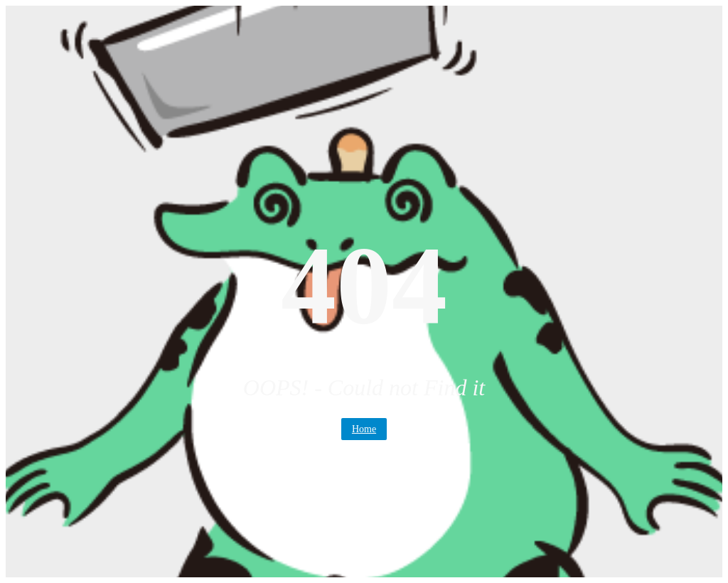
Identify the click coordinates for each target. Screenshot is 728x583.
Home (364, 429)
